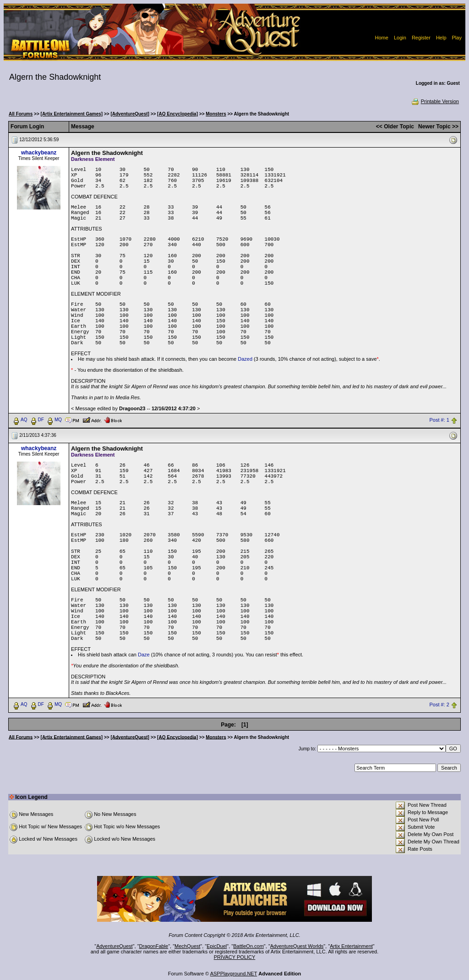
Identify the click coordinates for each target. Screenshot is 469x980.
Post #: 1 (439, 420)
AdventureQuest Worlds (297, 946)
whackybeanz (39, 153)
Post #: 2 (439, 705)
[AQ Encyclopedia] (177, 114)
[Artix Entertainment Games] (72, 114)
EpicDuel (217, 946)
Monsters (216, 114)
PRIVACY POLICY (235, 957)
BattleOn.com (248, 946)
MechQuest (187, 946)
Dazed (245, 359)
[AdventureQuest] (130, 114)
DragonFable (154, 946)
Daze (144, 655)
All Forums (21, 114)
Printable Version (435, 101)
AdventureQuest (115, 946)
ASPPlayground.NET (234, 974)
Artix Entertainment (351, 946)
